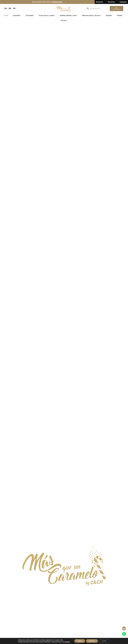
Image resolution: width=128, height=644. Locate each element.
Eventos (64, 20)
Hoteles (120, 16)
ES (6, 8)
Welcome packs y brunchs (92, 16)
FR (14, 8)
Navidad (109, 16)
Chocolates (30, 16)
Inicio (6, 15)
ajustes (67, 642)
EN (10, 8)
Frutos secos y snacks (47, 16)
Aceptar (80, 641)
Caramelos (17, 16)
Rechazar (92, 641)
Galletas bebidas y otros (69, 16)
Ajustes (104, 641)
